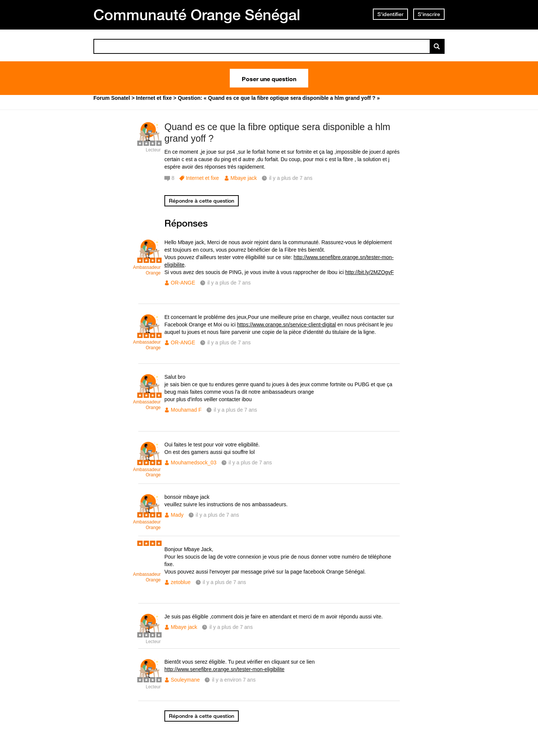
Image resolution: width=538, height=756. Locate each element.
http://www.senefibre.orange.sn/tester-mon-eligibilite (224, 669)
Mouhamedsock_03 (194, 462)
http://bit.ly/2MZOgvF (370, 272)
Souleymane (185, 680)
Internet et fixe (202, 178)
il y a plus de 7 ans (229, 283)
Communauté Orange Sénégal (197, 15)
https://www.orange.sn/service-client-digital (287, 325)
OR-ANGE (183, 283)
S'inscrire (429, 14)
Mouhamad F (186, 410)
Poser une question (269, 78)
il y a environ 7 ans (234, 680)
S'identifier (390, 14)
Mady (177, 515)
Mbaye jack (244, 178)
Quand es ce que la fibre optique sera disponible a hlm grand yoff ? (277, 133)
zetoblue (181, 582)
